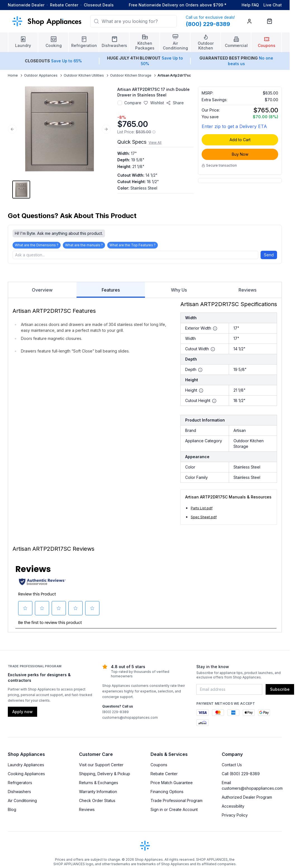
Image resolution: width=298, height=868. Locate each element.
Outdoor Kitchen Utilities (84, 75)
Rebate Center (64, 5)
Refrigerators (20, 784)
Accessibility (233, 808)
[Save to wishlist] (154, 103)
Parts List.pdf (202, 510)
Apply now (22, 713)
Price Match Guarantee (172, 784)
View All (155, 142)
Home (13, 75)
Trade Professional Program (177, 802)
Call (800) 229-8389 (241, 775)
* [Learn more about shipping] (225, 5)
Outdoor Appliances (41, 75)
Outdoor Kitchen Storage (131, 75)
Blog (12, 811)
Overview (42, 292)
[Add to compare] (120, 103)
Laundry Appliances (26, 766)
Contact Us (232, 766)
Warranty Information (98, 793)
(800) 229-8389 (115, 714)
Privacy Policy (235, 817)
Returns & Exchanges (99, 784)
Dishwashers (19, 793)
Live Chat (273, 5)
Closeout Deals (99, 5)
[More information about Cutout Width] (213, 351)
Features (111, 294)
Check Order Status (97, 802)
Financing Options (167, 793)
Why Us (179, 292)
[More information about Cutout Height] (214, 403)
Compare (133, 103)
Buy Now (240, 154)
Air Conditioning (22, 802)
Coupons (159, 766)
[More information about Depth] (200, 372)
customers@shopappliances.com (130, 719)
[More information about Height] (201, 392)
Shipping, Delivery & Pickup (105, 775)
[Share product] (175, 103)
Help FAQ (250, 5)
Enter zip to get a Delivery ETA (234, 126)
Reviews (247, 292)
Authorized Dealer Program (247, 799)
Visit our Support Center (101, 766)
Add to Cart (240, 140)
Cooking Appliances (26, 775)
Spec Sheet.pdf (204, 519)
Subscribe (280, 691)
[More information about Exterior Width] (215, 330)
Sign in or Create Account (174, 811)
